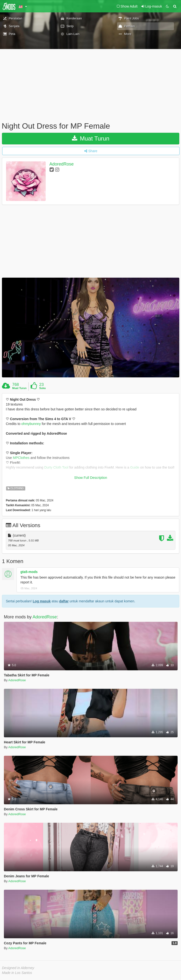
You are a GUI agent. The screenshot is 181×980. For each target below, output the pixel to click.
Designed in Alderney (18, 968)
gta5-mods (29, 572)
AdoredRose (61, 164)
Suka (43, 388)
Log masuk (42, 601)
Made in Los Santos (17, 973)
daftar (64, 601)
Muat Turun (91, 138)
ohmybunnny (31, 424)
